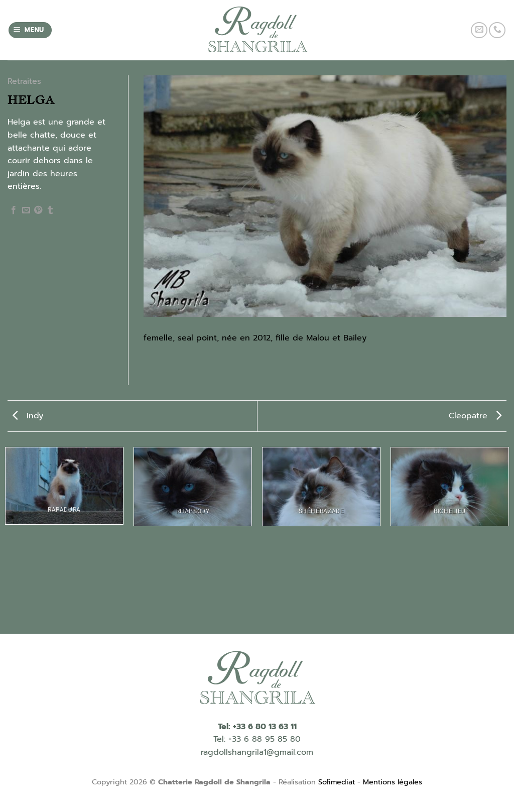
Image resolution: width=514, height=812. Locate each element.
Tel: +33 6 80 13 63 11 (257, 727)
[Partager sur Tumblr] (50, 210)
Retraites (24, 81)
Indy (28, 416)
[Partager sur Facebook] (14, 210)
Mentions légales (393, 782)
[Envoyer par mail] (26, 210)
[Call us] (497, 30)
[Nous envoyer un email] (479, 30)
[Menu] (30, 30)
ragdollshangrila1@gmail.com (257, 752)
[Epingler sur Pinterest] (38, 210)
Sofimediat (337, 782)
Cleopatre (475, 416)
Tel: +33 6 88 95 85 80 (257, 739)
